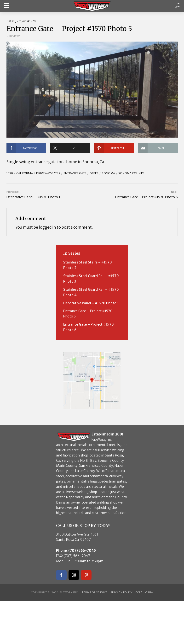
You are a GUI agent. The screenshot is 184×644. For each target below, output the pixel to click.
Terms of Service (95, 593)
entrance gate (75, 173)
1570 (10, 173)
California (25, 173)
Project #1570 (26, 21)
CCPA (139, 593)
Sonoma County (131, 173)
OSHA (149, 593)
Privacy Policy (122, 593)
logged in (47, 227)
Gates (11, 21)
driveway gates (48, 173)
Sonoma (108, 173)
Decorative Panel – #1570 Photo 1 (91, 303)
